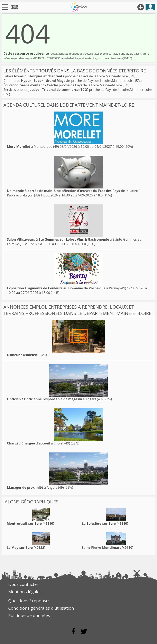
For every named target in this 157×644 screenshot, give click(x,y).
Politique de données (29, 615)
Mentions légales (25, 592)
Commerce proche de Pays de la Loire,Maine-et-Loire (69, 81)
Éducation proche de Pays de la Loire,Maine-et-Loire (63, 85)
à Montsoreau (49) (33, 147)
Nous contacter (23, 584)
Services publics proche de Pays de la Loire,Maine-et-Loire (78, 90)
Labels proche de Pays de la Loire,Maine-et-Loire (66, 76)
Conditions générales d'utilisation (41, 608)
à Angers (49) (55, 399)
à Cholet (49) (38, 443)
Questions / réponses (29, 601)
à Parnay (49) (67, 288)
